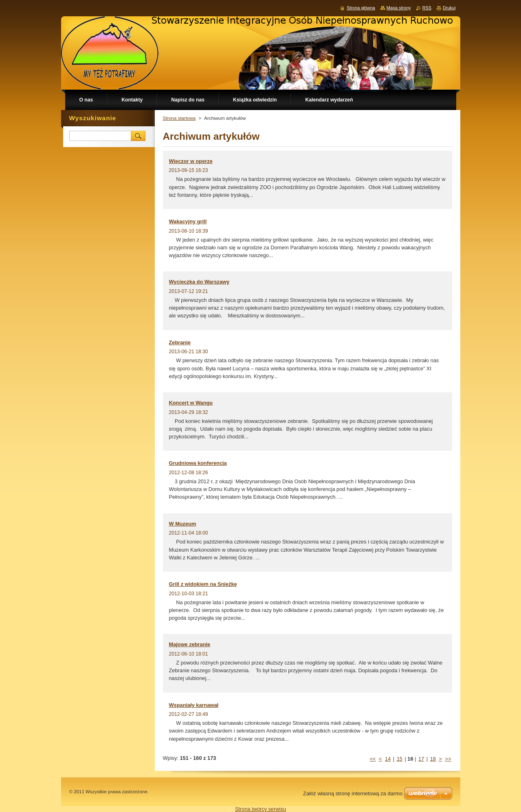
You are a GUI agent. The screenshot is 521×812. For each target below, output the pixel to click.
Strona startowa (179, 118)
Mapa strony (399, 8)
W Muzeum (183, 524)
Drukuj (449, 8)
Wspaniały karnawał (194, 705)
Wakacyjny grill (188, 221)
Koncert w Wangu (191, 403)
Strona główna (361, 8)
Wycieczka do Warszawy (199, 282)
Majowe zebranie (190, 644)
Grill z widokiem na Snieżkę (203, 584)
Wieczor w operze (191, 161)
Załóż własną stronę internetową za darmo (353, 793)
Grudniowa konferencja (198, 463)
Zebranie (180, 342)
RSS (427, 8)
